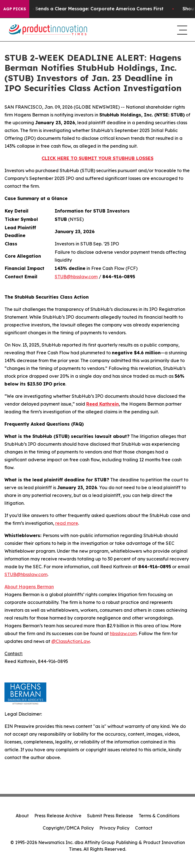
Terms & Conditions (159, 816)
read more (67, 523)
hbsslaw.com (123, 633)
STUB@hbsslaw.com (76, 277)
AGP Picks (15, 9)
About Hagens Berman (29, 587)
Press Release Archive (58, 816)
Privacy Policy (114, 828)
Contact (144, 828)
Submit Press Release (110, 816)
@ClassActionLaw (71, 641)
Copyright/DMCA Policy (68, 828)
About (22, 816)
